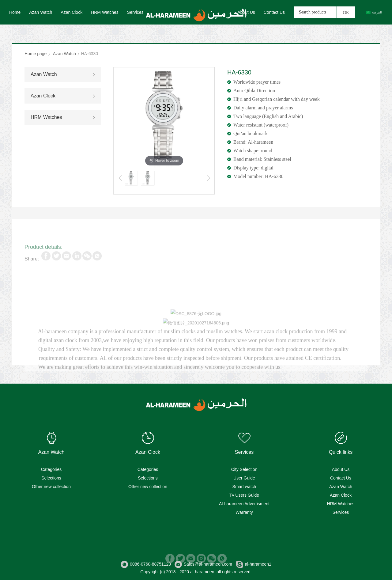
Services (135, 12)
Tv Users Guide (244, 495)
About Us (246, 12)
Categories (51, 469)
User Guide (244, 478)
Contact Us (274, 12)
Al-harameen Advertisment (244, 504)
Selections (51, 478)
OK (346, 13)
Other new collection (51, 487)
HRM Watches (105, 12)
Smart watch (244, 487)
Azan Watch (41, 12)
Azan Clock (72, 12)
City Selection (244, 469)
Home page (36, 54)
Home (15, 12)
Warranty (244, 512)
